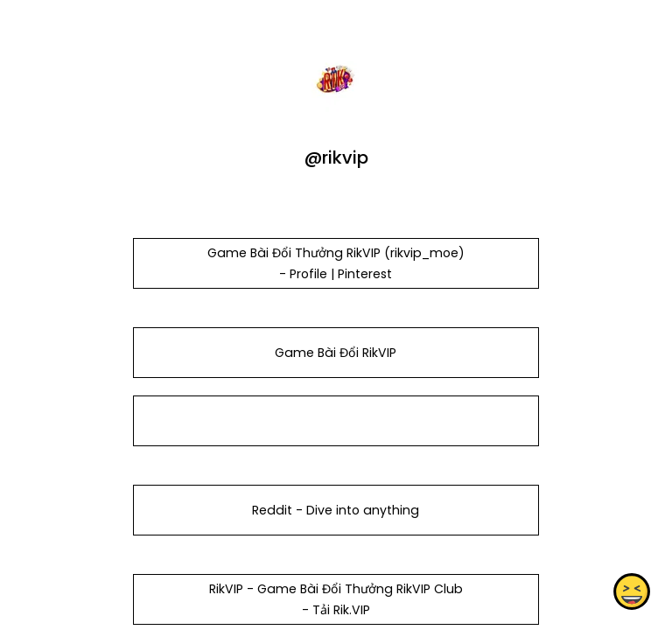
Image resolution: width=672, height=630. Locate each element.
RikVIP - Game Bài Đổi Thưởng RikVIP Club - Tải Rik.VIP (336, 599)
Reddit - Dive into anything (336, 510)
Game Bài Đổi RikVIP (336, 353)
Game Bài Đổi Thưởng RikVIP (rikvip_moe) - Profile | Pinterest (336, 263)
